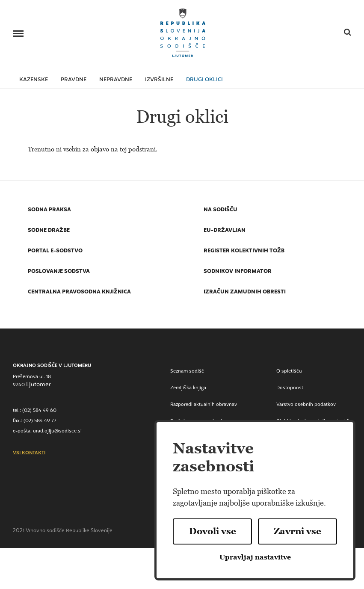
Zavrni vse (297, 531)
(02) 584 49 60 (39, 411)
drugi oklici (204, 80)
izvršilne (159, 80)
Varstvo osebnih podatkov (306, 405)
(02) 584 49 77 (40, 421)
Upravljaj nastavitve (255, 557)
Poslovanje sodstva (59, 272)
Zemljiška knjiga (188, 388)
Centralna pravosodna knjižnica (79, 293)
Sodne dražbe (49, 231)
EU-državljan (225, 231)
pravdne (74, 80)
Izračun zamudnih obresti (245, 293)
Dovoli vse (213, 531)
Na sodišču (220, 210)
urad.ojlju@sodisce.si (57, 431)
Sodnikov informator (238, 272)
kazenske (34, 80)
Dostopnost (290, 388)
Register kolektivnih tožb (244, 252)
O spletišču (289, 371)
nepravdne (116, 80)
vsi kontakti (29, 453)
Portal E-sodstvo (55, 252)
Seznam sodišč (187, 371)
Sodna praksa (49, 210)
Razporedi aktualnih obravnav (204, 405)
